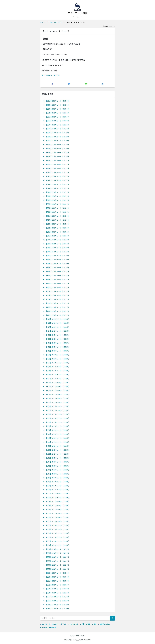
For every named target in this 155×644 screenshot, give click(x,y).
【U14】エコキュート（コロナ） (58, 501)
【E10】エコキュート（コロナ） (58, 137)
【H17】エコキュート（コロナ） (58, 379)
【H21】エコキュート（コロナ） (58, 390)
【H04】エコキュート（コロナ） (58, 331)
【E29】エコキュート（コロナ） (58, 208)
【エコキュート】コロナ (54, 22)
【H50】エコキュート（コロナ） (58, 446)
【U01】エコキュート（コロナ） (58, 450)
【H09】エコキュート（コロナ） (58, 351)
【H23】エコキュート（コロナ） (58, 394)
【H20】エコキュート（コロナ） (58, 386)
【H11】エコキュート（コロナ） (58, 359)
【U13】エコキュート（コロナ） (58, 498)
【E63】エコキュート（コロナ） (58, 589)
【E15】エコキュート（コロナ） (58, 156)
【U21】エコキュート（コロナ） (58, 517)
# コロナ (57, 75)
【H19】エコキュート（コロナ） (58, 383)
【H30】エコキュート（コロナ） (58, 422)
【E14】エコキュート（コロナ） (58, 152)
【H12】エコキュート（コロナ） (58, 363)
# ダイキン (63, 624)
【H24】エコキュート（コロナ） (58, 398)
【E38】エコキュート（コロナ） (58, 244)
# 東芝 (88, 624)
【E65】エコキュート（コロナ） (58, 597)
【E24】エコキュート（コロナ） (58, 188)
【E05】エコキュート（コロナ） (58, 117)
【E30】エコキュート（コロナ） (58, 212)
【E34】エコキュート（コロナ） (58, 228)
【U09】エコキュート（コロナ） (58, 482)
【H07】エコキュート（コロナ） (58, 343)
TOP (42, 22)
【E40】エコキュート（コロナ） (58, 252)
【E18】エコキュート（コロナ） (58, 168)
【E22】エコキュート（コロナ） (58, 180)
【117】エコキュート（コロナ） (58, 307)
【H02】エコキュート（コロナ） (58, 323)
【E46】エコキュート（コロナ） (58, 271)
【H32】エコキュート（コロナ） (58, 430)
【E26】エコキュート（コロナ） (58, 196)
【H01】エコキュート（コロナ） (58, 319)
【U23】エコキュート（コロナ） (58, 525)
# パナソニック (73, 624)
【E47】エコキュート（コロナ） (58, 275)
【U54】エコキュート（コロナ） (58, 545)
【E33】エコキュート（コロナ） (58, 224)
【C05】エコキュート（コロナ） (58, 561)
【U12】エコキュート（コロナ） (58, 494)
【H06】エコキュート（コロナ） (58, 339)
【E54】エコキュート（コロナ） (58, 299)
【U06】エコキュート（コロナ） (58, 470)
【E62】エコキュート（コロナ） (58, 585)
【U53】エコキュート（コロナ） (58, 541)
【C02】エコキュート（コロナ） (58, 553)
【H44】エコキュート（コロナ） (58, 442)
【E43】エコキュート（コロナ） (58, 260)
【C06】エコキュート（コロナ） (58, 565)
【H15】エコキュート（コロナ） (58, 371)
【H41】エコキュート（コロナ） (58, 438)
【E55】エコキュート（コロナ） (58, 303)
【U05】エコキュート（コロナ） (58, 466)
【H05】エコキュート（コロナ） (58, 335)
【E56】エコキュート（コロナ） (58, 573)
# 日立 (94, 624)
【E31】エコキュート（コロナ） (58, 216)
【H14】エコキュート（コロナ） (58, 367)
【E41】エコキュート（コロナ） (58, 256)
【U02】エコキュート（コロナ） (58, 454)
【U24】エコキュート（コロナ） (58, 529)
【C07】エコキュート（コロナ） (58, 569)
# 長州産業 (52, 627)
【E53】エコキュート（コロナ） (58, 295)
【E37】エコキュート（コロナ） (58, 240)
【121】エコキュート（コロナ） (58, 315)
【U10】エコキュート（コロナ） (58, 486)
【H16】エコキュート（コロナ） (58, 375)
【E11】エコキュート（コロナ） (58, 141)
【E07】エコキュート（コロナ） (58, 125)
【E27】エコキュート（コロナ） (58, 200)
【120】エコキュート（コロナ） (58, 311)
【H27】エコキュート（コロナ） (58, 410)
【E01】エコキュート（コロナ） (58, 101)
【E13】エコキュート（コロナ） (58, 149)
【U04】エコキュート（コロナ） (58, 462)
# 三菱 (82, 624)
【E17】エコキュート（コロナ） (58, 164)
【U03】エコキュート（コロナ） (58, 458)
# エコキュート (47, 75)
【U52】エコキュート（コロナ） (58, 537)
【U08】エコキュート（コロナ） (58, 478)
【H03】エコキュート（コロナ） (58, 327)
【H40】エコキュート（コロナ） (58, 434)
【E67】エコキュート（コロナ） (58, 605)
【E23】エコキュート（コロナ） (58, 184)
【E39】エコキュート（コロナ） (58, 248)
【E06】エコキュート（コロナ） (58, 121)
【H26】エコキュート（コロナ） (58, 406)
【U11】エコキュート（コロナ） (58, 490)
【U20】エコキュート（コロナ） (58, 513)
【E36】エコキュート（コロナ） (58, 236)
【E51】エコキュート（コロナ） (58, 287)
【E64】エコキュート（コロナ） (58, 593)
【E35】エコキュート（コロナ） (58, 232)
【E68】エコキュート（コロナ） (58, 609)
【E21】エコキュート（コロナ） (58, 176)
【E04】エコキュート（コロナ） (58, 113)
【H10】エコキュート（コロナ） (58, 355)
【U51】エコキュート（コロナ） (58, 533)
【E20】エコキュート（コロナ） (58, 172)
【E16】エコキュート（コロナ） (58, 160)
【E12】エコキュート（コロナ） (58, 144)
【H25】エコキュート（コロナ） (58, 402)
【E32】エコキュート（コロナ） (58, 220)
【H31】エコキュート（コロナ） (58, 426)
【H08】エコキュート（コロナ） (58, 347)
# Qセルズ (44, 627)
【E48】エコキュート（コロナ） (58, 279)
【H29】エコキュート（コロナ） (58, 418)
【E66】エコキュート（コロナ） (58, 601)
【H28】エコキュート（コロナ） (58, 414)
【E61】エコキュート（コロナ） (58, 581)
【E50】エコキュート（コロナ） (58, 283)
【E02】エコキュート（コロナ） (58, 105)
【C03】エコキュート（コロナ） (58, 557)
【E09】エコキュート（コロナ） (58, 133)
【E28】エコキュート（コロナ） (58, 204)
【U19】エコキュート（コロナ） (58, 509)
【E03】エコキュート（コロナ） (58, 109)
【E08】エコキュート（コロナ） (58, 129)
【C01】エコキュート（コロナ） (58, 549)
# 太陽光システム (104, 624)
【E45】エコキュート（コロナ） (58, 267)
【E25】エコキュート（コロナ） (58, 192)
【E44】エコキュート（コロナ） (58, 264)
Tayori (77, 640)
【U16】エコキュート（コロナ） (58, 506)
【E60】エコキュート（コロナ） (58, 577)
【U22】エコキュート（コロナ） (58, 521)
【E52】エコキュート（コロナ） (58, 291)
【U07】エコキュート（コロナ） (58, 474)
